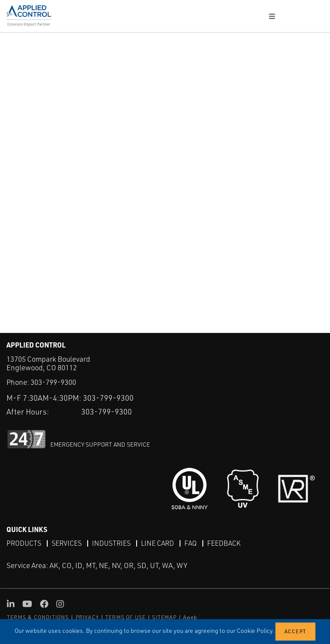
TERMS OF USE (125, 617)
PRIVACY (87, 617)
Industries (111, 543)
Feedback (224, 543)
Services (67, 543)
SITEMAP (164, 617)
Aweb (190, 617)
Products (24, 543)
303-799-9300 (53, 382)
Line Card (157, 543)
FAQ (191, 543)
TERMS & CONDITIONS (38, 617)
